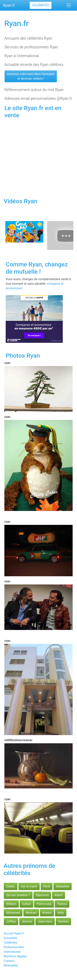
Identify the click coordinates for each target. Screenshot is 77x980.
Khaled (47, 913)
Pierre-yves (44, 904)
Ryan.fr (9, 5)
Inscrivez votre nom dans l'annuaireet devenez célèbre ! (31, 76)
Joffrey (11, 921)
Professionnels (14, 947)
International (12, 952)
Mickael (31, 913)
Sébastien (63, 886)
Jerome (27, 921)
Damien (63, 921)
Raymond (42, 895)
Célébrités (41, 5)
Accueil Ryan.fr (14, 933)
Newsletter (11, 965)
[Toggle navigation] (69, 5)
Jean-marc (45, 921)
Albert (59, 895)
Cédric (11, 886)
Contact (9, 961)
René (47, 886)
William (11, 904)
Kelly (61, 913)
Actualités (10, 938)
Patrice (62, 904)
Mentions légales (15, 956)
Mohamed (13, 913)
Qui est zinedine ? (18, 895)
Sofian (26, 904)
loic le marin (29, 886)
